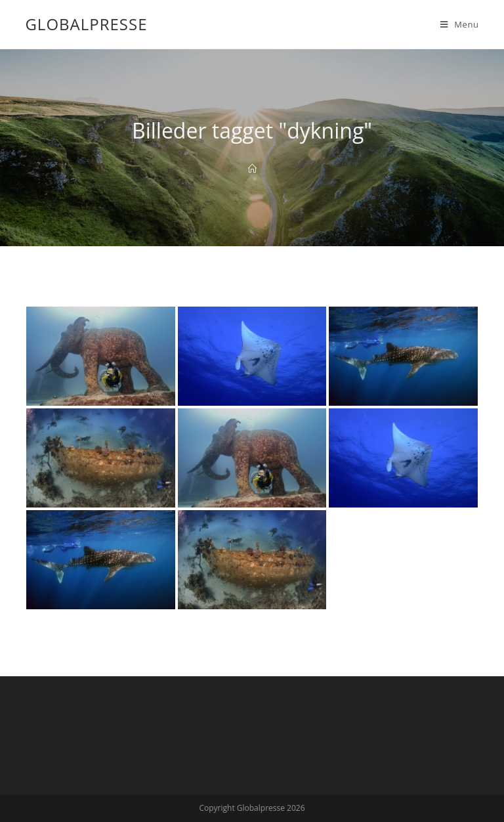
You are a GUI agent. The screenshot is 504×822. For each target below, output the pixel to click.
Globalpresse (86, 24)
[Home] (252, 169)
